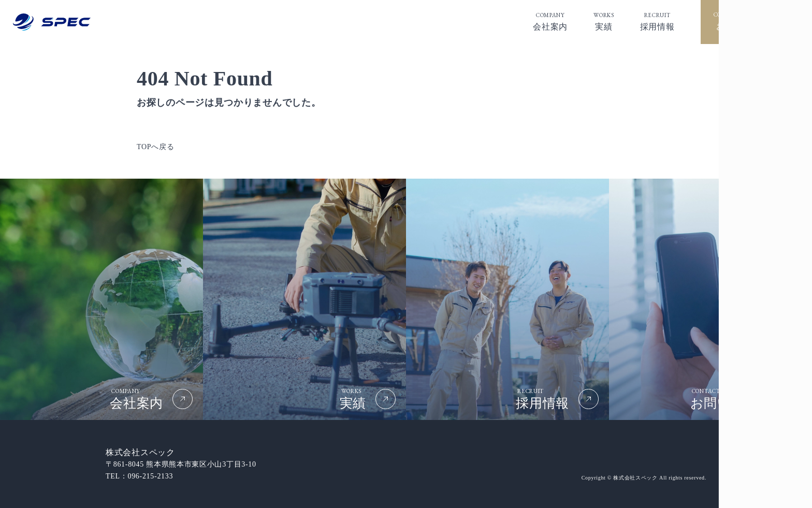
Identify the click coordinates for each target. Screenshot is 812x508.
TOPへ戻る (155, 147)
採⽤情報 (657, 21)
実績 (604, 21)
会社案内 (550, 21)
